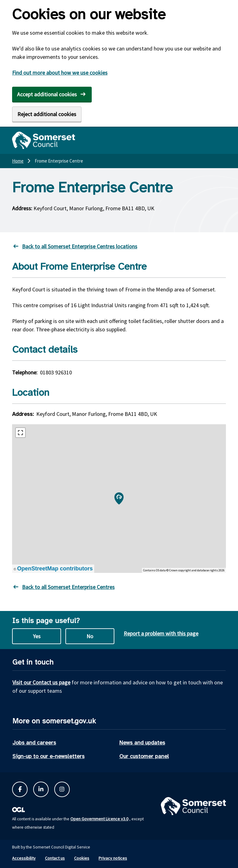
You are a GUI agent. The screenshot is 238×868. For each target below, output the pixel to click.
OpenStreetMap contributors (55, 569)
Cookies (82, 858)
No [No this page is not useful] (90, 636)
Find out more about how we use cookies (60, 73)
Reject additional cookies (47, 114)
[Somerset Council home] (44, 140)
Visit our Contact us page (41, 682)
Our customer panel (144, 756)
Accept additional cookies (47, 94)
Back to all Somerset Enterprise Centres (68, 587)
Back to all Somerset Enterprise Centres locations (80, 246)
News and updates (142, 743)
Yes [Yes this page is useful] (37, 636)
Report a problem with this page (161, 633)
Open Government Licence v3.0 (99, 819)
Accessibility (24, 858)
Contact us (55, 858)
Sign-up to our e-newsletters (48, 756)
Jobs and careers (34, 743)
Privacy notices (113, 858)
